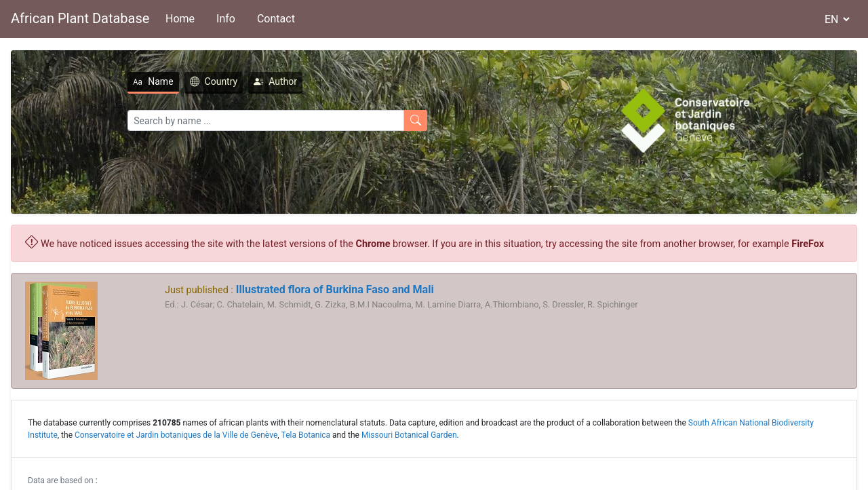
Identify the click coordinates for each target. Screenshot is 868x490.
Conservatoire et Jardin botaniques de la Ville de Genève (176, 435)
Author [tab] (275, 81)
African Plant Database (80, 18)
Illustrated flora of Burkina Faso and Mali (334, 289)
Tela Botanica (306, 435)
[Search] (266, 120)
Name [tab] (153, 81)
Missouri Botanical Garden (409, 435)
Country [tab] (214, 81)
